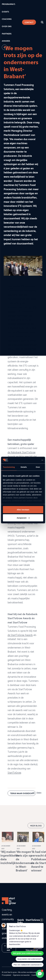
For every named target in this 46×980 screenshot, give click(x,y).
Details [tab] (24, 467)
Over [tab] (38, 467)
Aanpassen (23, 518)
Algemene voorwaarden (21, 975)
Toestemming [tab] (9, 467)
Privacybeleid (6, 975)
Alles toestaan (23, 510)
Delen (39, 793)
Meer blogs (36, 830)
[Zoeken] (42, 22)
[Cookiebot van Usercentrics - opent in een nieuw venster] (33, 460)
